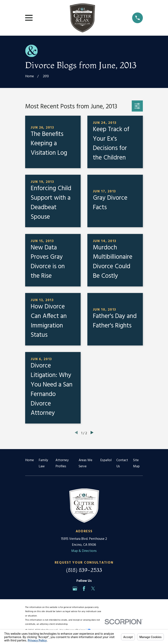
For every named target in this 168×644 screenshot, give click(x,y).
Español (106, 460)
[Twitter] (93, 589)
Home (30, 460)
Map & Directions (84, 551)
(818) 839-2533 (84, 570)
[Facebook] (84, 589)
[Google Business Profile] (75, 589)
